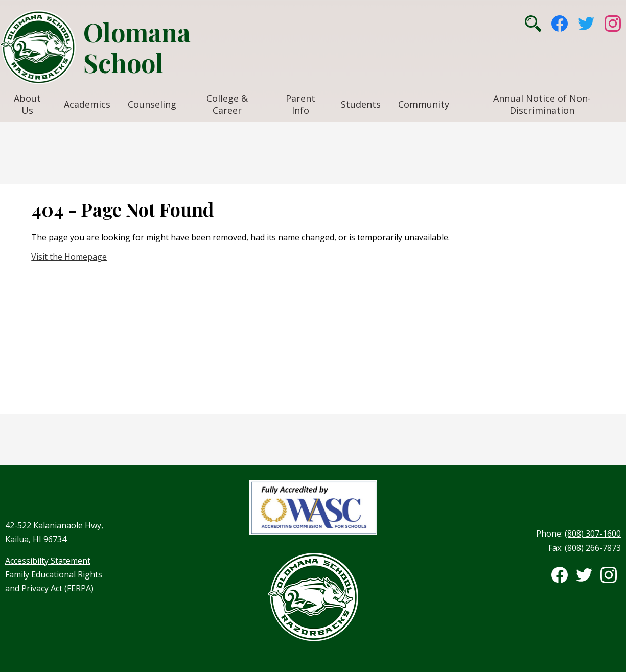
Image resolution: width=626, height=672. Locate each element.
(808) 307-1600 (593, 534)
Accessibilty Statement (48, 561)
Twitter (586, 24)
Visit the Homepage (69, 257)
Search (533, 24)
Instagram (613, 24)
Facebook (560, 24)
